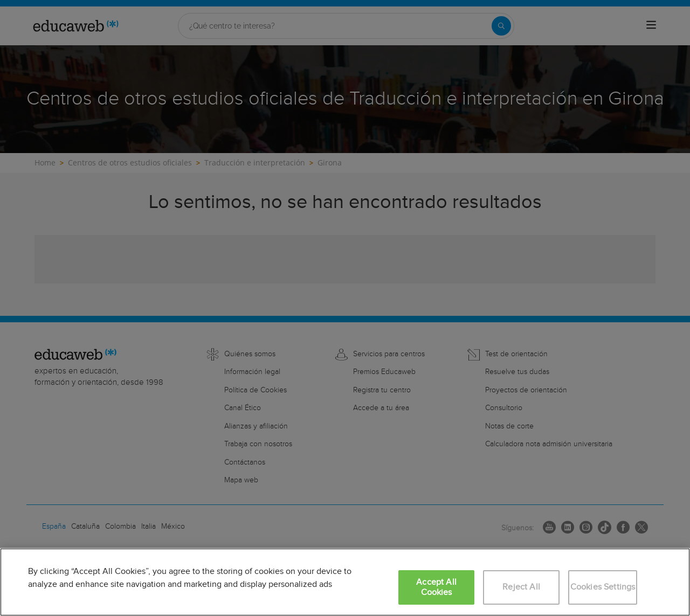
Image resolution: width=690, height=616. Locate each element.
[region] (345, 582)
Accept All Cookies (436, 587)
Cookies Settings (603, 587)
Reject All (521, 587)
